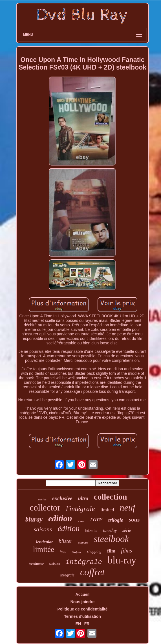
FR (87, 624)
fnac (63, 551)
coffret (92, 572)
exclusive (62, 498)
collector (45, 508)
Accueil (83, 594)
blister (66, 541)
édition (69, 528)
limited (107, 510)
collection (111, 497)
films (126, 551)
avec (81, 522)
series (42, 499)
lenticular (45, 542)
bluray (34, 519)
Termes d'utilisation (82, 616)
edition (60, 518)
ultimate (83, 543)
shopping (94, 551)
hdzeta (91, 531)
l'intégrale (80, 509)
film (111, 551)
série (127, 530)
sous (134, 520)
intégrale (84, 562)
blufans (76, 552)
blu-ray (122, 560)
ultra (83, 498)
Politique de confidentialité (82, 609)
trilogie (116, 520)
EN (78, 624)
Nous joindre (83, 602)
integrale (67, 575)
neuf (128, 507)
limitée (44, 549)
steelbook (112, 539)
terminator (36, 564)
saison (55, 563)
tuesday (110, 530)
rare (96, 519)
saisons (43, 529)
